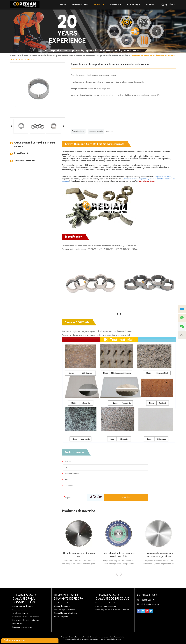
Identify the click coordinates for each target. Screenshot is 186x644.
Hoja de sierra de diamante (22, 607)
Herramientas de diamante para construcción (54, 56)
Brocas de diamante (90, 56)
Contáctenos (134, 5)
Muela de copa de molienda (64, 610)
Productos (99, 5)
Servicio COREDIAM (25, 161)
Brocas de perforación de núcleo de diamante (113, 610)
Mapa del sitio (119, 637)
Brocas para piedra (61, 617)
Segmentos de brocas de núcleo (119, 56)
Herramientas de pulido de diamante (26, 617)
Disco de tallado (19, 624)
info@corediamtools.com (150, 605)
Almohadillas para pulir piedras (65, 614)
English (170, 5)
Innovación (116, 5)
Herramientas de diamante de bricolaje (112, 597)
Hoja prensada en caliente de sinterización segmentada (159, 555)
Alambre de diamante (20, 614)
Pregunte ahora (78, 131)
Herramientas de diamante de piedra (69, 597)
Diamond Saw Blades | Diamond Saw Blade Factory (101, 640)
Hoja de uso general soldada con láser (79, 555)
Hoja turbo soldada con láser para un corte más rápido (119, 555)
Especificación (22, 153)
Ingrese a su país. (96, 131)
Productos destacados (79, 511)
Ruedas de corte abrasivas (22, 627)
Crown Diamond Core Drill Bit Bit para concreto (35, 145)
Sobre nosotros (80, 5)
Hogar (63, 5)
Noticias (150, 5)
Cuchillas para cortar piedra (64, 603)
